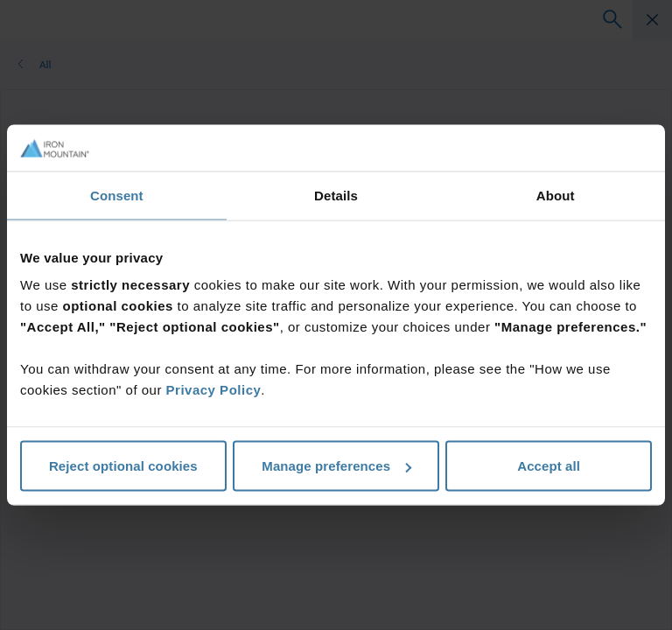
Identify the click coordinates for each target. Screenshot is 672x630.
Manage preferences (336, 466)
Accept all (549, 466)
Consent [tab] (117, 195)
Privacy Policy (214, 390)
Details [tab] (336, 195)
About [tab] (556, 195)
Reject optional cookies (123, 466)
